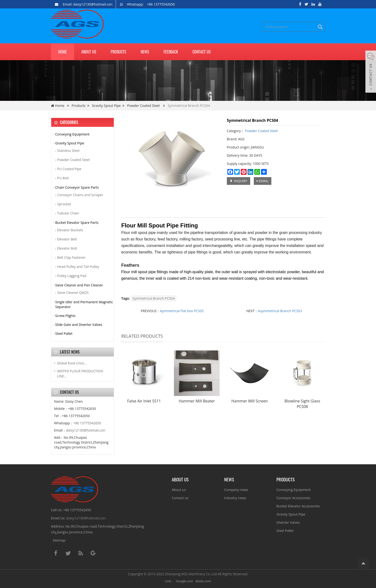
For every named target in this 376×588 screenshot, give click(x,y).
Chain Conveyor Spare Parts (77, 187)
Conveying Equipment (72, 134)
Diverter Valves (288, 522)
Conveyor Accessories (293, 498)
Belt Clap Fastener (71, 257)
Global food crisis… (72, 363)
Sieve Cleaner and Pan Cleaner (79, 285)
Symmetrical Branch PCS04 (154, 298)
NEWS (229, 479)
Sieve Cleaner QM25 (73, 293)
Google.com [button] (185, 581)
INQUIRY (239, 181)
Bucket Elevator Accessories (298, 506)
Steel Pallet (64, 333)
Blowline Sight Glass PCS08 (302, 404)
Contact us (202, 52)
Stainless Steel (68, 151)
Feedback (171, 52)
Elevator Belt (67, 239)
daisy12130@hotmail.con (86, 430)
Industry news (235, 498)
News (145, 52)
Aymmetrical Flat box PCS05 (182, 311)
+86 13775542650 (87, 423)
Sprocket (64, 204)
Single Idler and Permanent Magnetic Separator (84, 304)
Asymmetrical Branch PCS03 (280, 311)
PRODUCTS (286, 479)
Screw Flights (66, 316)
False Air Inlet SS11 (144, 401)
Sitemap (59, 540)
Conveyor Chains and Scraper (80, 195)
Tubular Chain (68, 213)
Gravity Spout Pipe (106, 106)
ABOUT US (180, 479)
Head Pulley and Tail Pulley (78, 267)
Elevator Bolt (67, 248)
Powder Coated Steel (143, 106)
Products (118, 52)
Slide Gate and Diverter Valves (79, 325)
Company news (236, 490)
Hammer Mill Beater (197, 401)
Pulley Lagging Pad (72, 276)
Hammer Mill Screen (250, 401)
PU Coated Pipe (69, 169)
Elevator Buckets (70, 230)
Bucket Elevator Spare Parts (77, 223)
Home (63, 52)
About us (89, 52)
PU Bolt (63, 178)
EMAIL (263, 181)
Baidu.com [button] (203, 581)
